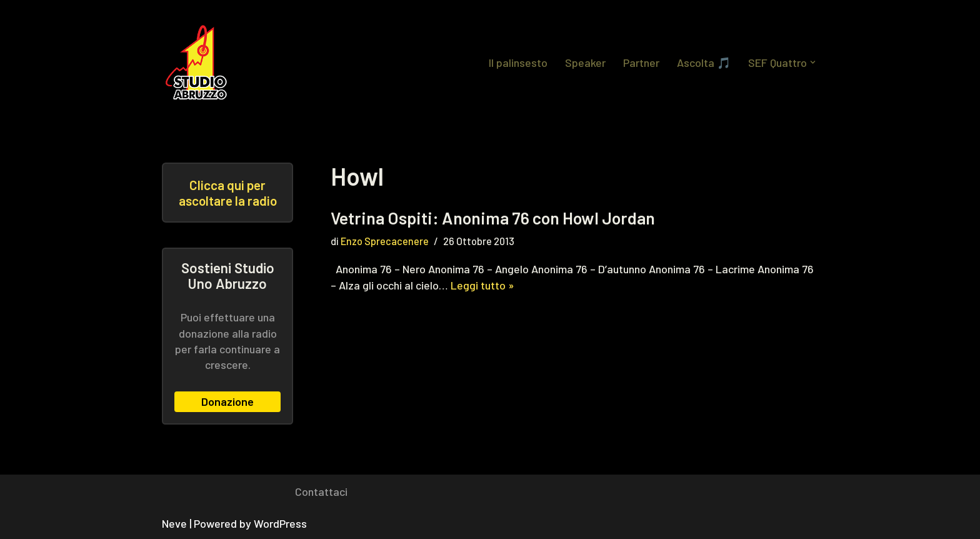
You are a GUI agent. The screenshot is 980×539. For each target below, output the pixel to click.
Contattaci (321, 491)
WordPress (280, 523)
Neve (174, 523)
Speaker (585, 63)
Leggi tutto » (482, 285)
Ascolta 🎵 (704, 63)
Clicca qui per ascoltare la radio (228, 193)
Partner (641, 63)
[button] (813, 62)
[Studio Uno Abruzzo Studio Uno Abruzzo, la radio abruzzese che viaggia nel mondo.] (199, 63)
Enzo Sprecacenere (385, 241)
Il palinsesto (518, 63)
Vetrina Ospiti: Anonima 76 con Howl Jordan (493, 218)
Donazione (227, 401)
